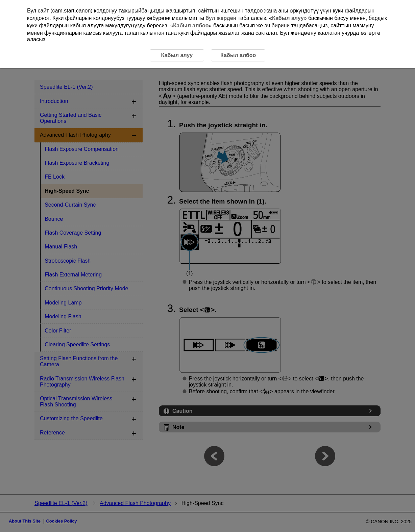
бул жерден (221, 18)
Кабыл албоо (191, 25)
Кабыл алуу (288, 18)
